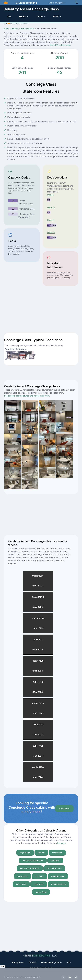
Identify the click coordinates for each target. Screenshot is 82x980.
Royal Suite (21, 884)
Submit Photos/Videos (51, 963)
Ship (9, 16)
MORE (56, 16)
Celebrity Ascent (27, 28)
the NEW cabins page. (60, 45)
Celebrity (14, 28)
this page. (62, 843)
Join (69, 963)
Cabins (39, 16)
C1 (13, 201)
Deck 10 (51, 207)
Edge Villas (39, 884)
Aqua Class (23, 876)
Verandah (55, 860)
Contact (32, 963)
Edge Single (25, 853)
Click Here (64, 809)
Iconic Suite (41, 892)
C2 (13, 209)
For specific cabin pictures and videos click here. (27, 396)
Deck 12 (51, 233)
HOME (6, 28)
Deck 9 (51, 195)
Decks (22, 16)
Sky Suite (39, 876)
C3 (13, 214)
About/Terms (18, 963)
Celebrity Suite (58, 876)
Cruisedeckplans (26, 3)
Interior (41, 853)
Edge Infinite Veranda (30, 868)
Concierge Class (54, 868)
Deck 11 (51, 220)
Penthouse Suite (59, 884)
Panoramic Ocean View (33, 860)
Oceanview (57, 853)
